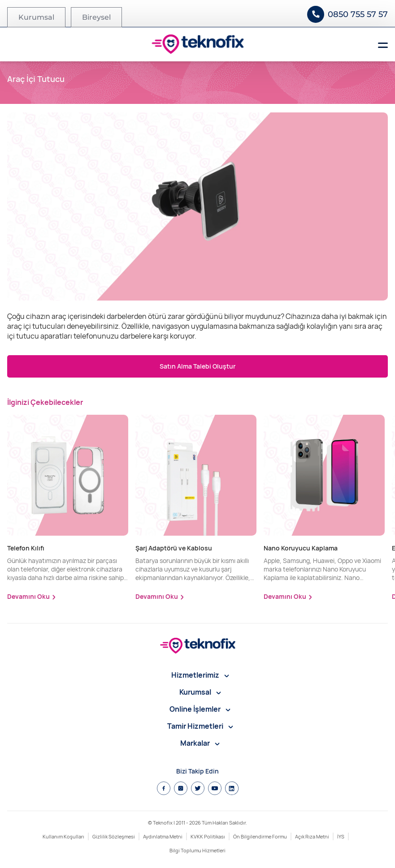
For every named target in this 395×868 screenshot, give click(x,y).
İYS (341, 836)
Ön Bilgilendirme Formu (260, 836)
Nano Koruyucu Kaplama (301, 548)
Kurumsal (36, 17)
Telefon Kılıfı (26, 548)
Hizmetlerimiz (200, 675)
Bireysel (96, 17)
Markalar (200, 743)
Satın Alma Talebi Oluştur (197, 366)
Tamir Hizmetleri (200, 726)
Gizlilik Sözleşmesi (114, 836)
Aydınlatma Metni (163, 836)
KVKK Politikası (208, 836)
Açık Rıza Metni (312, 836)
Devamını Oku (28, 596)
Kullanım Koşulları (63, 836)
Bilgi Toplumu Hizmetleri (197, 850)
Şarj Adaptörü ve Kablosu (174, 548)
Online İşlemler (200, 709)
